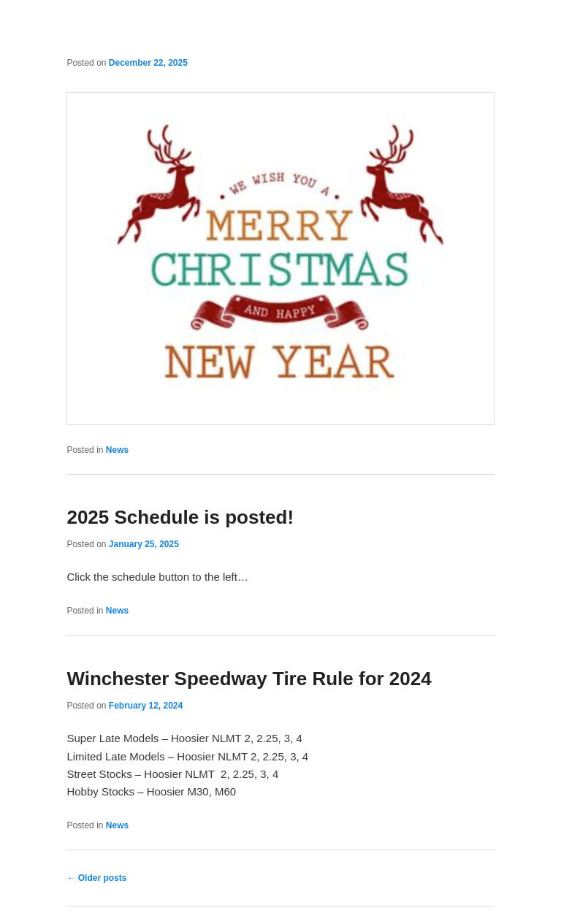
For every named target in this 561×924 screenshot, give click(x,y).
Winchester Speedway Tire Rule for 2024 (249, 679)
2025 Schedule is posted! (180, 517)
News (117, 450)
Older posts (96, 878)
